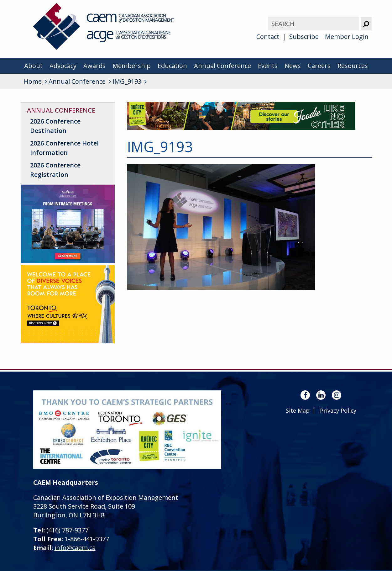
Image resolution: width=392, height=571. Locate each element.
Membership (132, 66)
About (33, 66)
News (293, 66)
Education (172, 66)
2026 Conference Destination (55, 126)
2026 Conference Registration (55, 170)
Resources (353, 66)
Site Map (298, 410)
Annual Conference (222, 66)
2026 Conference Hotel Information (64, 148)
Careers (319, 66)
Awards (94, 66)
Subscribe (304, 37)
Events (268, 66)
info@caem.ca (75, 548)
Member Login (347, 37)
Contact (268, 37)
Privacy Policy (338, 410)
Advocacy (63, 66)
